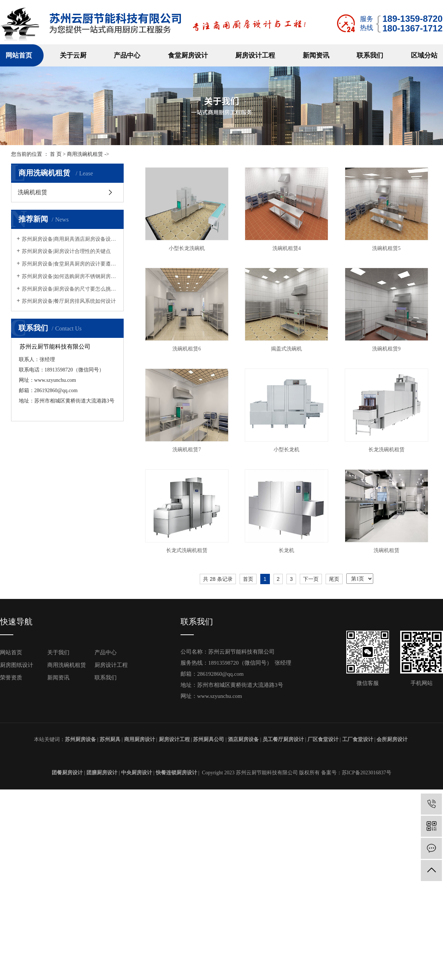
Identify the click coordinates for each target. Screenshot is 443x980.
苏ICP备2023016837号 (367, 974)
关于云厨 (73, 55)
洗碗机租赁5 (188, 349)
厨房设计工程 (255, 55)
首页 (248, 780)
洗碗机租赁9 (289, 450)
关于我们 (58, 854)
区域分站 (424, 55)
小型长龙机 (289, 550)
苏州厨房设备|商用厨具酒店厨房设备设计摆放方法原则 (70, 239)
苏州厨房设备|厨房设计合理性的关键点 (66, 251)
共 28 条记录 (218, 780)
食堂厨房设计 (188, 55)
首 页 (56, 154)
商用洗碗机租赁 (85, 154)
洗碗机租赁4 (289, 248)
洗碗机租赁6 (289, 349)
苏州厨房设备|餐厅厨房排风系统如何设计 (69, 301)
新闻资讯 (316, 55)
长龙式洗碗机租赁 (289, 651)
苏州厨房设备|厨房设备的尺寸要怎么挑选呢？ (70, 289)
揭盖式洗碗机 (188, 450)
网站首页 (19, 55)
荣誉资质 (11, 879)
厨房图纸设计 (17, 867)
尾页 (334, 780)
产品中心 (127, 55)
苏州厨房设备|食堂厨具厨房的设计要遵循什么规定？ (70, 264)
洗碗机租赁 (32, 192)
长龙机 (188, 752)
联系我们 (370, 55)
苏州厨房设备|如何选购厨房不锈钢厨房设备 (70, 276)
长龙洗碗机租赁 (188, 651)
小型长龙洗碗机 (188, 248)
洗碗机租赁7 (188, 550)
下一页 (311, 780)
